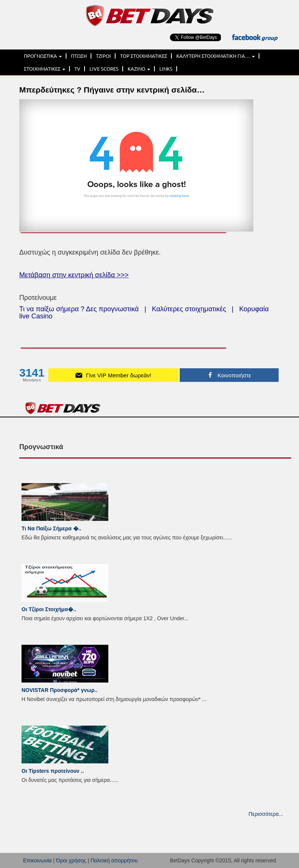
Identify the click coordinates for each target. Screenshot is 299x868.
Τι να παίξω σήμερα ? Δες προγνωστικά (79, 309)
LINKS (166, 69)
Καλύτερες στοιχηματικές (189, 309)
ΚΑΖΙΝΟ (139, 69)
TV (77, 69)
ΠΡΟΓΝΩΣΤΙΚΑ (43, 56)
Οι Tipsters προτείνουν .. (53, 771)
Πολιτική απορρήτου (114, 860)
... (230, 537)
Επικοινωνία (37, 860)
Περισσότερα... (266, 814)
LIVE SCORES (104, 69)
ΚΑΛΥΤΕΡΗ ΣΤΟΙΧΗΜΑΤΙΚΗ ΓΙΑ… (216, 56)
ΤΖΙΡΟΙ (103, 56)
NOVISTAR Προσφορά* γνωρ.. (59, 690)
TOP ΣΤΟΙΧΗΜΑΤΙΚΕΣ (144, 56)
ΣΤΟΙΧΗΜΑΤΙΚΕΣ (45, 69)
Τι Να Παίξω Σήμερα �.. (51, 528)
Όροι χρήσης (71, 860)
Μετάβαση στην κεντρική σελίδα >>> (74, 275)
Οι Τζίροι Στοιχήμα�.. (49, 609)
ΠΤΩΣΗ (79, 56)
